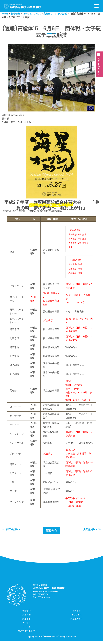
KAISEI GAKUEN (51, 639)
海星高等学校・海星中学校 (49, 591)
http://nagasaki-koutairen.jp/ (46, 211)
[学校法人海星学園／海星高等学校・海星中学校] (22, 6)
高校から (52, 534)
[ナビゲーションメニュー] (96, 6)
